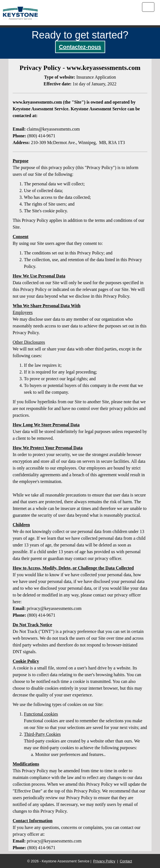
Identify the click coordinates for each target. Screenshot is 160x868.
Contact (126, 861)
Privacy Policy (104, 861)
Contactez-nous (80, 47)
